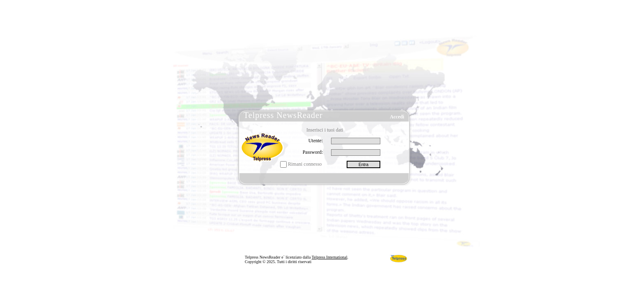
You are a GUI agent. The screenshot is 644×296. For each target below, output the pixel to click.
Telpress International (330, 257)
